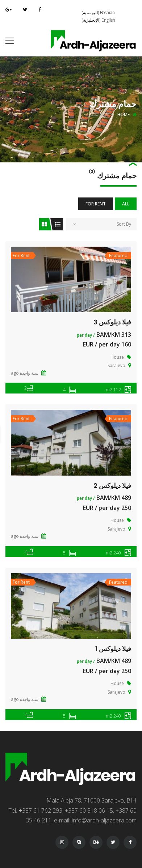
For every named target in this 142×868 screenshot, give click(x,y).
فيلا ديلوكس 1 (113, 649)
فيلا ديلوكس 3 (112, 322)
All (126, 204)
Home (124, 114)
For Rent (96, 204)
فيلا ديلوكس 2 (112, 486)
